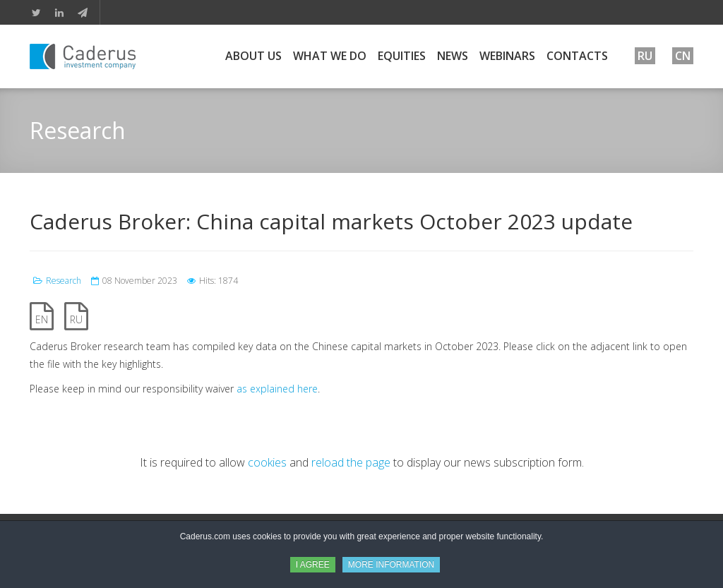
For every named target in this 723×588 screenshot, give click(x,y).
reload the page (351, 462)
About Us (253, 56)
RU (76, 319)
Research (64, 281)
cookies (267, 462)
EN (42, 319)
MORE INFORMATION (391, 565)
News (453, 56)
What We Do (330, 56)
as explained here (277, 389)
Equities (402, 56)
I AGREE (313, 565)
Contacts (577, 56)
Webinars (507, 56)
